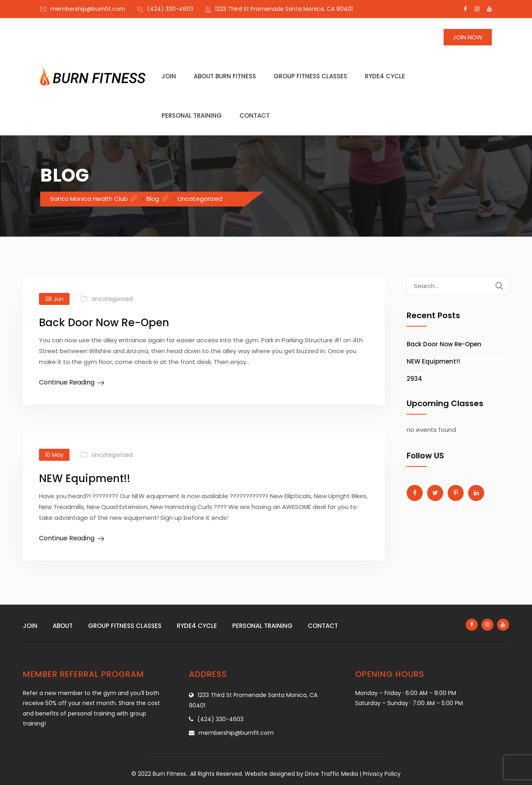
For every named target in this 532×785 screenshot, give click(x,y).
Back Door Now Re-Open (104, 323)
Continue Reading (67, 382)
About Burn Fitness (225, 76)
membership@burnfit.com (88, 9)
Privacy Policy (382, 774)
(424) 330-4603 (170, 9)
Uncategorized (112, 299)
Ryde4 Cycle (385, 76)
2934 (414, 379)
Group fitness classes (310, 76)
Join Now (468, 37)
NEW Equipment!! (85, 478)
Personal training (192, 116)
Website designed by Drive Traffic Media (301, 774)
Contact (255, 116)
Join (169, 76)
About (63, 626)
